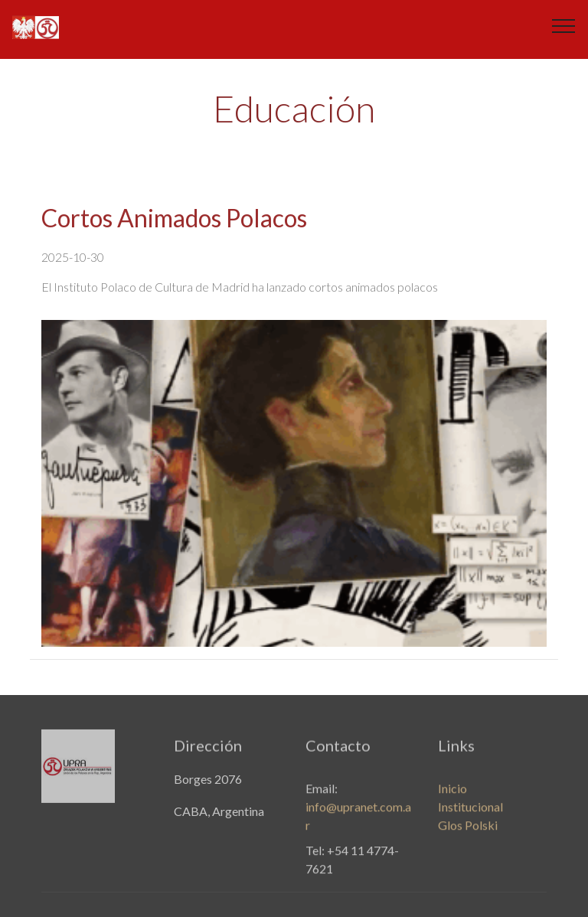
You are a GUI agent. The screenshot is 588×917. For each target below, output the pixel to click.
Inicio (452, 795)
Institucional (470, 813)
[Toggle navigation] (564, 25)
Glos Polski (468, 832)
